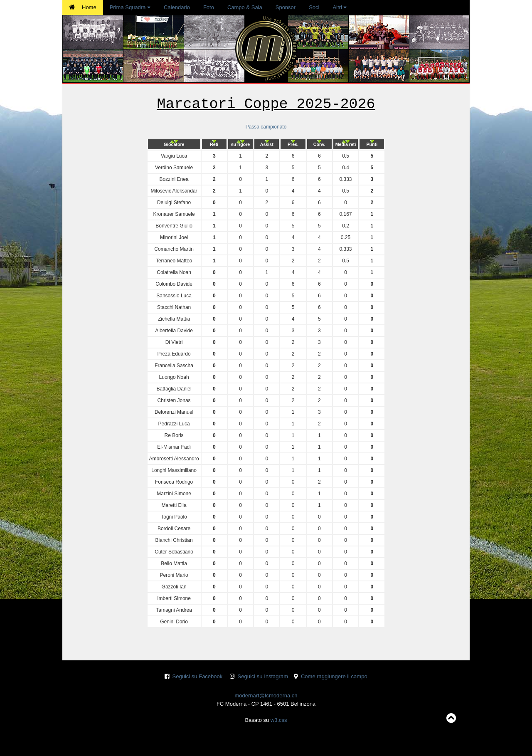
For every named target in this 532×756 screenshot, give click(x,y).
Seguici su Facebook (198, 676)
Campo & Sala (245, 7)
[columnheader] (174, 144)
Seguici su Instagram (263, 676)
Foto (209, 7)
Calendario (177, 7)
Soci (314, 7)
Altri (340, 7)
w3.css (279, 720)
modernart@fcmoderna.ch (266, 695)
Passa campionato (266, 127)
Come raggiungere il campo (334, 676)
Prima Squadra (130, 7)
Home (83, 7)
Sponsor (286, 7)
